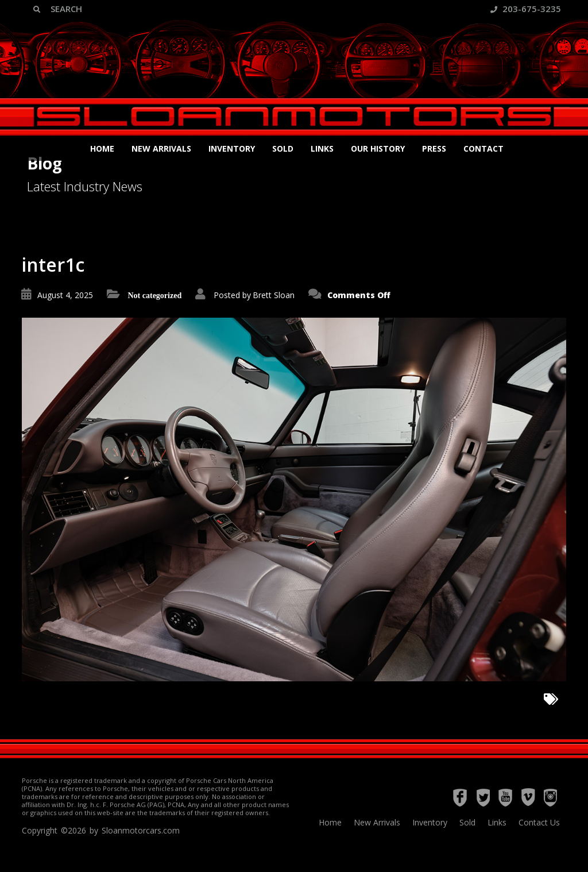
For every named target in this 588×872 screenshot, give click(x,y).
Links (322, 148)
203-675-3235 (526, 9)
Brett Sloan (274, 295)
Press (434, 148)
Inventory (232, 148)
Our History (378, 148)
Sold (283, 148)
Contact (483, 148)
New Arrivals (161, 148)
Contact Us (539, 822)
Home (102, 148)
